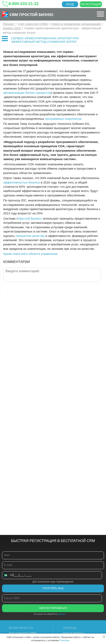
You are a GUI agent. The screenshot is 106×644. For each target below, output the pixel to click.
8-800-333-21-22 (24, 4)
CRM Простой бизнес (32, 14)
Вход (70, 4)
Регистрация (91, 4)
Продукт (9, 24)
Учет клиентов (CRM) (33, 24)
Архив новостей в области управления (30, 254)
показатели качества (30, 236)
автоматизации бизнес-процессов (27, 93)
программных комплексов (63, 119)
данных (62, 614)
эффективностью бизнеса (22, 182)
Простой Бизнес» (30, 218)
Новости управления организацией (76, 24)
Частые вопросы (73, 633)
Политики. (65, 640)
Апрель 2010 (12, 28)
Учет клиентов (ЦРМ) (23, 633)
